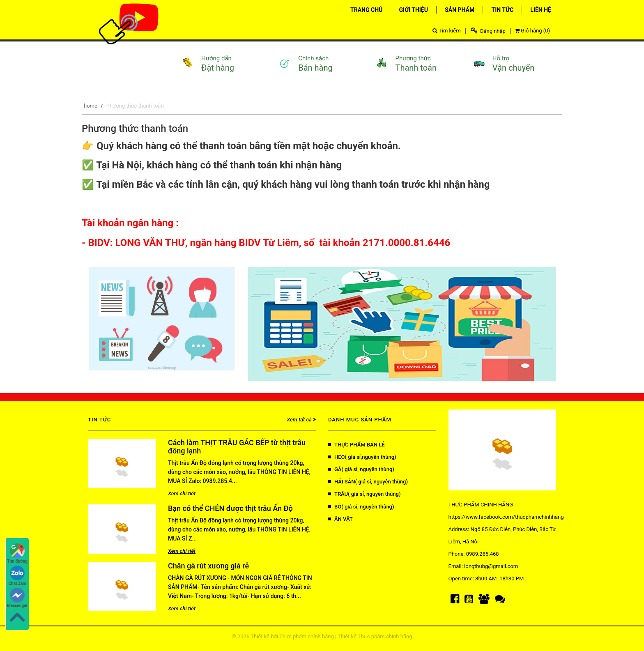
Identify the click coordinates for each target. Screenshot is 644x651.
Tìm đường (17, 553)
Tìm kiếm (447, 31)
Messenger (17, 598)
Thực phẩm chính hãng (307, 636)
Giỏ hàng (532, 31)
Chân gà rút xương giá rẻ (208, 566)
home (91, 106)
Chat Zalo (17, 576)
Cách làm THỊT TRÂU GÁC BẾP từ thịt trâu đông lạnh (237, 447)
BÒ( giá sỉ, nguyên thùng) (361, 507)
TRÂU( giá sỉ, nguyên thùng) (364, 494)
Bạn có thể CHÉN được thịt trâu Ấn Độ (230, 508)
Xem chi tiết (182, 493)
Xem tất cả (301, 420)
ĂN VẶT (340, 519)
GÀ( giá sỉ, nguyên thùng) (361, 469)
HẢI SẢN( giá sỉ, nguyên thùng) (368, 482)
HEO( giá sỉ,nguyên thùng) (362, 457)
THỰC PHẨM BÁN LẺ (356, 445)
